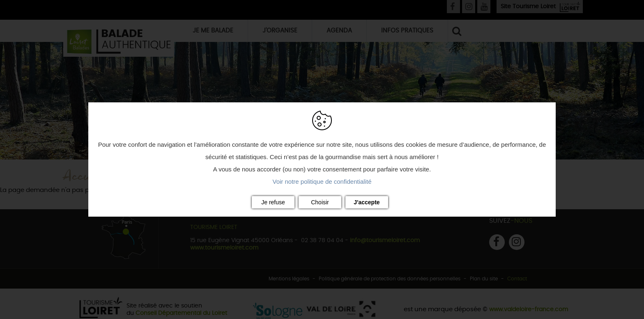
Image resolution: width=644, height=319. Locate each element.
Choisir (320, 202)
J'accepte (367, 202)
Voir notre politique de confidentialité (322, 181)
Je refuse (273, 202)
